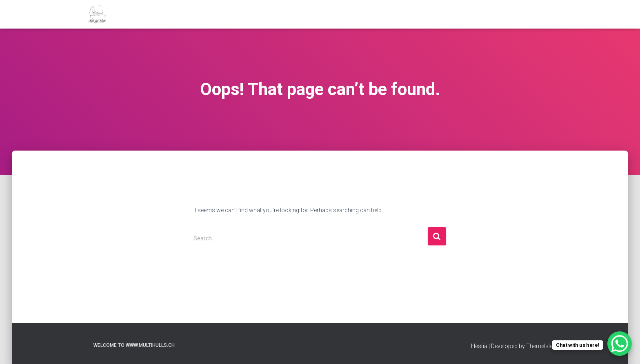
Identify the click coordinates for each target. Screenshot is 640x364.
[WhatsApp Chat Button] (620, 344)
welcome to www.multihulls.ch (134, 345)
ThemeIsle (539, 346)
